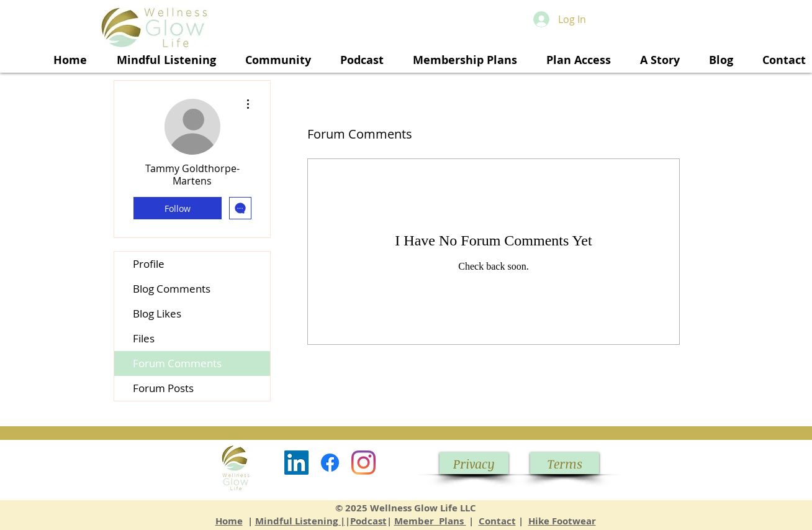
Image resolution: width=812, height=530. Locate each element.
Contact (497, 521)
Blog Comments (172, 289)
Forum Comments (177, 363)
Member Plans (430, 521)
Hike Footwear (562, 521)
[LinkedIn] (296, 463)
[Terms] (565, 463)
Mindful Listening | (300, 521)
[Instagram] (363, 463)
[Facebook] (330, 463)
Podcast (368, 521)
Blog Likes (157, 313)
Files (144, 338)
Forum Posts (163, 388)
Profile (149, 264)
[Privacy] (474, 463)
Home (229, 521)
